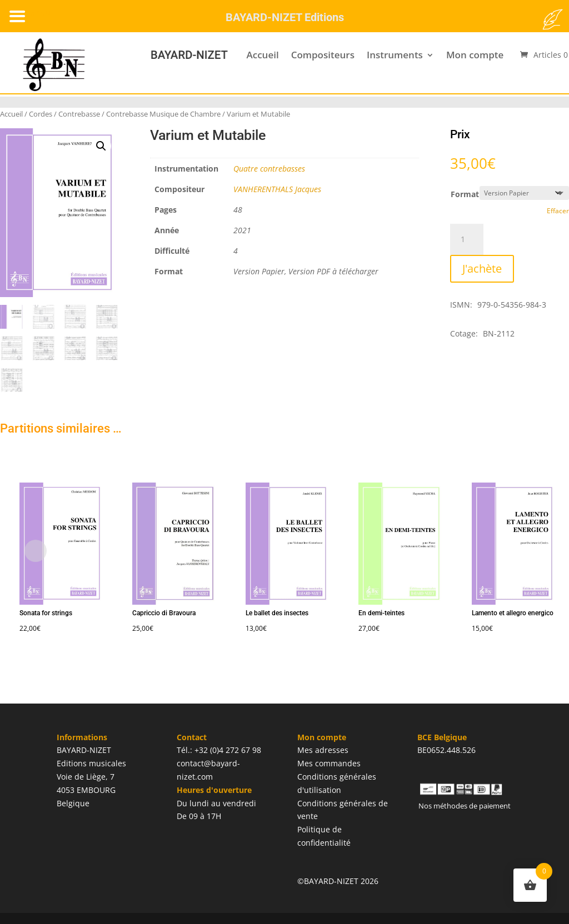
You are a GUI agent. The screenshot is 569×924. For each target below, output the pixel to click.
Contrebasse (79, 114)
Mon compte (475, 55)
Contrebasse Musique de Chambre (163, 114)
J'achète (482, 268)
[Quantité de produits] (467, 239)
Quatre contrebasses (269, 169)
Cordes (41, 114)
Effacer (558, 211)
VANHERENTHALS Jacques (277, 189)
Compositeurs (323, 55)
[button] (101, 146)
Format (465, 194)
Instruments (395, 55)
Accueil (262, 55)
